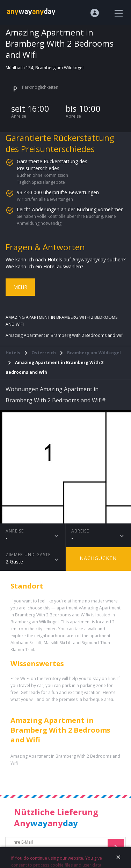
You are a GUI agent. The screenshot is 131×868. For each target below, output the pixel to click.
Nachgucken (98, 558)
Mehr (20, 287)
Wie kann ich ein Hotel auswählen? (44, 266)
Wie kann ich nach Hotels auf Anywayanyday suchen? (65, 259)
